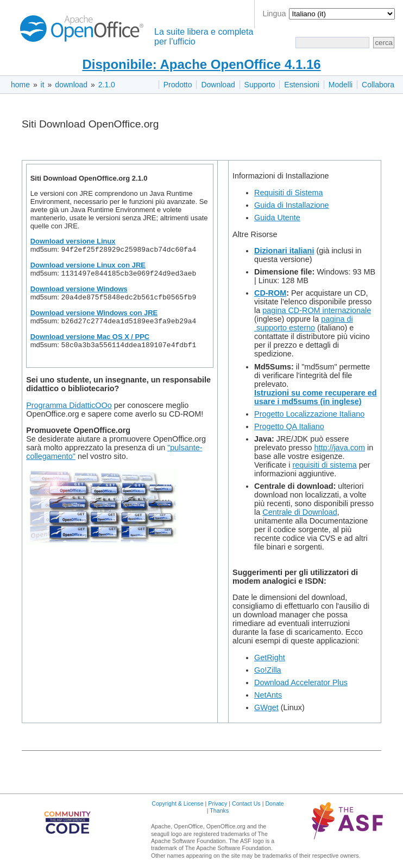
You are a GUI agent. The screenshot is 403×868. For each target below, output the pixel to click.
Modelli (341, 85)
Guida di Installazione (292, 205)
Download (218, 85)
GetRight (270, 658)
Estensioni (302, 85)
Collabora (378, 85)
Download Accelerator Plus (301, 682)
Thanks (219, 810)
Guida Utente (277, 218)
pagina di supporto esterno (304, 323)
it (43, 85)
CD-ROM (270, 293)
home (20, 85)
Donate (274, 803)
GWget (266, 707)
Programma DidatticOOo (69, 411)
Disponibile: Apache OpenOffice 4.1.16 (201, 64)
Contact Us (246, 803)
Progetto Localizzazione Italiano (309, 414)
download (71, 85)
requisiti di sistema (324, 465)
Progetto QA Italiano (289, 426)
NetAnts (268, 695)
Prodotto (178, 85)
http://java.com (339, 448)
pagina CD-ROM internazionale (317, 310)
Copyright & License (177, 803)
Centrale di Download (300, 512)
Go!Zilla (268, 670)
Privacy (218, 803)
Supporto (260, 85)
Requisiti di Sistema (288, 193)
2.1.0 (107, 85)
